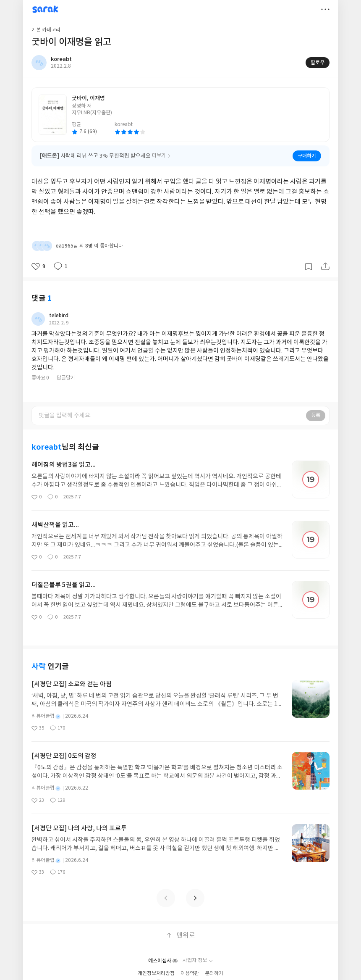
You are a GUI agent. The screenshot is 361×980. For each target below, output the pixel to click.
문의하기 (214, 973)
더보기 (325, 9)
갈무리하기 (309, 266)
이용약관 (190, 973)
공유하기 (325, 266)
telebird (59, 316)
